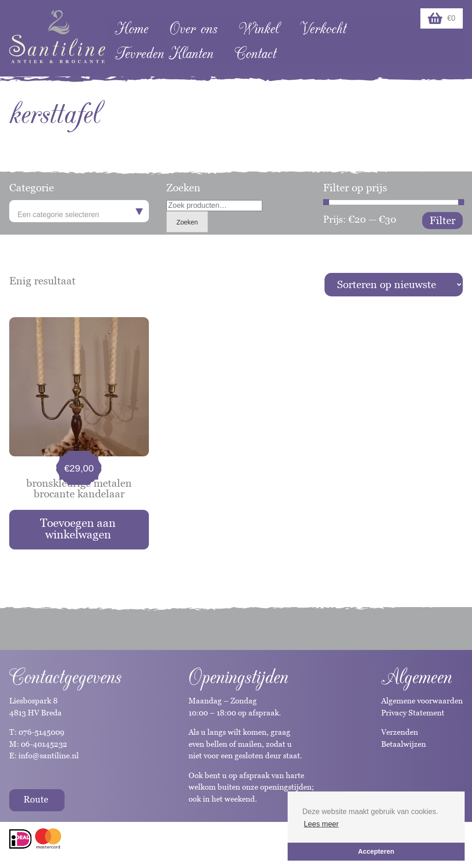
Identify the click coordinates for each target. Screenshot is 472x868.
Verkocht (323, 29)
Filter (442, 220)
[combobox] (79, 211)
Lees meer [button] (321, 824)
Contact (255, 54)
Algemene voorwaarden (422, 701)
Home (132, 29)
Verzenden (400, 732)
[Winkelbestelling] (394, 285)
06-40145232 (44, 744)
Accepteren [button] (376, 851)
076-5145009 (41, 732)
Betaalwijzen (404, 744)
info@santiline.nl (49, 756)
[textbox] (79, 215)
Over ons (193, 29)
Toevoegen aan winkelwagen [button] (78, 528)
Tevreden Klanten (164, 54)
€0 (442, 18)
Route (36, 799)
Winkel (259, 29)
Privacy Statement (413, 713)
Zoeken (187, 222)
